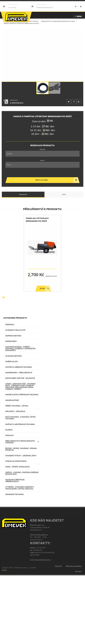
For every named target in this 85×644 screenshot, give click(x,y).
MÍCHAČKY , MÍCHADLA (15, 480)
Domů (6, 24)
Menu (78, 16)
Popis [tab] (64, 197)
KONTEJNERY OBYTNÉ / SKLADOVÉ (20, 447)
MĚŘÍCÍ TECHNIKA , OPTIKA (17, 474)
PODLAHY (10, 504)
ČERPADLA (10, 393)
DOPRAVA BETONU (13, 404)
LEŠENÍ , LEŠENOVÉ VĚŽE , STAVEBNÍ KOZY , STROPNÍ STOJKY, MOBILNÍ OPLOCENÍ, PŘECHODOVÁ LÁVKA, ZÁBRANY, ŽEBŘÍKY (20, 455)
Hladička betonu (14, 425)
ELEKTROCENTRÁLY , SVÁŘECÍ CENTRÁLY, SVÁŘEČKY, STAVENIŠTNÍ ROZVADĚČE (20, 417)
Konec (43, 163)
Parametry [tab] (23, 197)
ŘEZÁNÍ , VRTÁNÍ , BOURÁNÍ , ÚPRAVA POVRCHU (21, 518)
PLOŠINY (9, 498)
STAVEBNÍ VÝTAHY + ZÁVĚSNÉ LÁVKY (21, 524)
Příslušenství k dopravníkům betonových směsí (58, 24)
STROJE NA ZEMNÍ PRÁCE (16, 530)
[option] (42, 90)
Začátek (42, 152)
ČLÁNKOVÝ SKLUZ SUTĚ (15, 399)
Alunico (4, 638)
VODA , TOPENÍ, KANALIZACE (17, 535)
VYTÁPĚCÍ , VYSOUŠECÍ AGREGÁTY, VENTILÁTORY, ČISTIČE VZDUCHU (20, 556)
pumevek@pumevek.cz (43, 628)
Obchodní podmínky (74, 635)
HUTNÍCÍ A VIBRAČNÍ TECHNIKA (19, 436)
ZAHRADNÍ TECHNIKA (14, 563)
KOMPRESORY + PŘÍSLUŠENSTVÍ (19, 441)
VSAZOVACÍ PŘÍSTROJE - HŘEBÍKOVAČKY (15, 549)
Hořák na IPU (12, 430)
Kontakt (78, 640)
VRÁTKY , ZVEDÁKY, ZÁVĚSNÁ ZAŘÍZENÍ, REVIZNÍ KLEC (22, 542)
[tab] (13, 104)
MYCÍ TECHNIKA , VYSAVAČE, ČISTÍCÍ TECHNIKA (20, 486)
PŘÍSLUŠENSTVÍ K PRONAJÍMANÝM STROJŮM (25, 24)
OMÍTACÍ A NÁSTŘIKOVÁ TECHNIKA (20, 493)
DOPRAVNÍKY (11, 410)
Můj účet (58, 635)
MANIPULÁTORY (12, 469)
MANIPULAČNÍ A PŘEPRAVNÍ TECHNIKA (22, 463)
